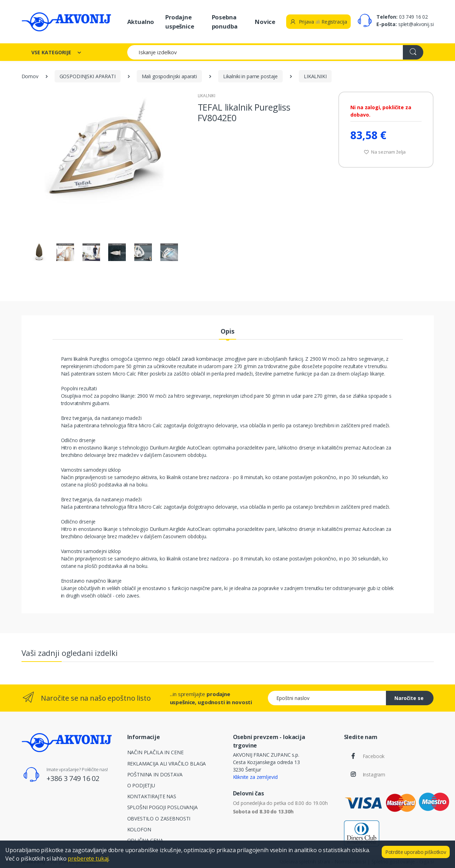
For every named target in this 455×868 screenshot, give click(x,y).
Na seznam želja (385, 152)
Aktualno (141, 22)
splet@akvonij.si (416, 24)
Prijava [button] (302, 22)
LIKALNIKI (315, 76)
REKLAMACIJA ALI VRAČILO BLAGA (167, 764)
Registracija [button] (334, 22)
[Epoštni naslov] (327, 698)
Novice (265, 22)
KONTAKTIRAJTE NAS (152, 796)
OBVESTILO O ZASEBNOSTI (159, 819)
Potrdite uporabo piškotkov (416, 852)
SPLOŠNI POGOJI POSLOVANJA (162, 807)
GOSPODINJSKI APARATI (88, 76)
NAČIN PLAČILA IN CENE (155, 752)
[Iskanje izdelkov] (265, 52)
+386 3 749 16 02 (73, 778)
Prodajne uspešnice (180, 21)
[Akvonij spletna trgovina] (66, 22)
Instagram (374, 774)
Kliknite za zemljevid (255, 777)
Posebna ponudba (225, 21)
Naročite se (409, 698)
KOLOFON (139, 829)
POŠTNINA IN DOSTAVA (155, 774)
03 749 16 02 (413, 17)
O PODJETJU (141, 785)
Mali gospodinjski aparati (169, 76)
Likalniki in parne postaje (250, 76)
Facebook (374, 756)
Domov (30, 76)
